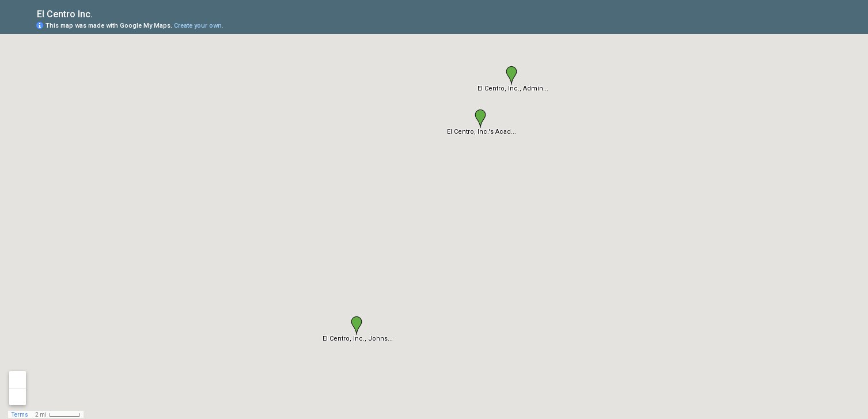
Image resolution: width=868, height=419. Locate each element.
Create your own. (199, 26)
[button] (480, 119)
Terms (20, 415)
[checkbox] (102, 13)
